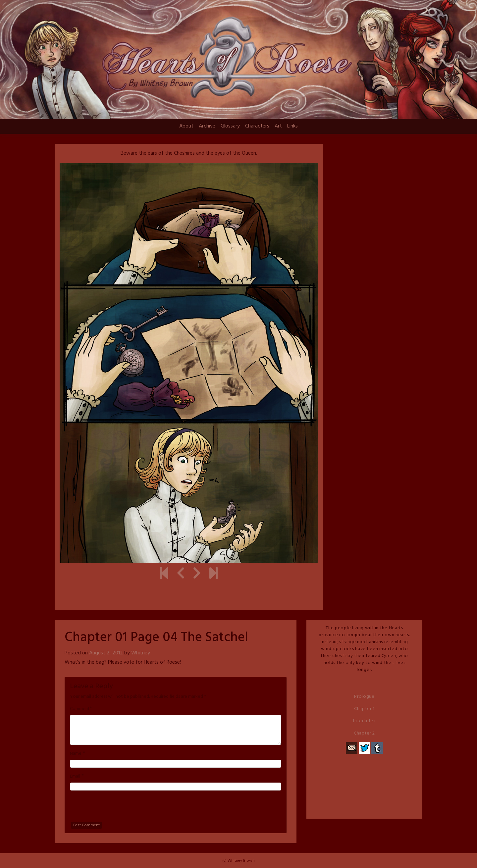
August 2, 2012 (106, 653)
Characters (257, 126)
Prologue (364, 697)
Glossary (230, 126)
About (186, 126)
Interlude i (364, 721)
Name (76, 754)
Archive (207, 126)
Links (292, 126)
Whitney (141, 653)
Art (278, 126)
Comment (80, 709)
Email (75, 777)
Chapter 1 (364, 709)
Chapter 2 (364, 733)
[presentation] (120, 809)
